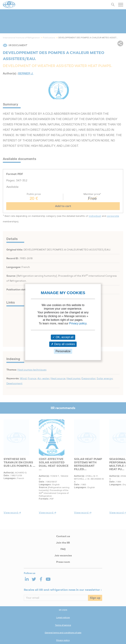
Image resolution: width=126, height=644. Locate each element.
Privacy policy (78, 324)
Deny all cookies (63, 344)
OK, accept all (63, 337)
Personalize (63, 351)
